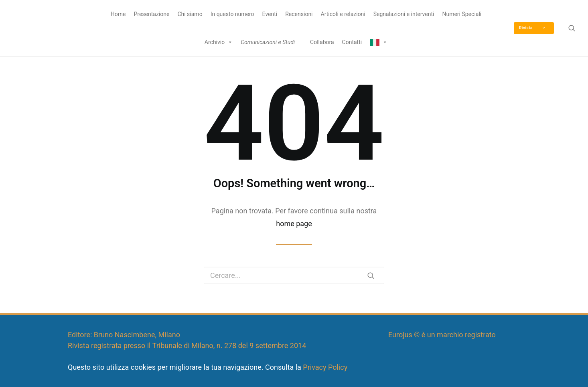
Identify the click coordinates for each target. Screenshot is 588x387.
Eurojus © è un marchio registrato (442, 335)
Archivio (219, 42)
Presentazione (151, 14)
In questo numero (232, 14)
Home (118, 14)
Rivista (532, 28)
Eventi (270, 14)
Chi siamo (190, 14)
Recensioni (299, 14)
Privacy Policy (325, 367)
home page (294, 224)
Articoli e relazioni (343, 14)
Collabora (322, 42)
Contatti (352, 42)
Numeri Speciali (462, 14)
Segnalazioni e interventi (404, 14)
